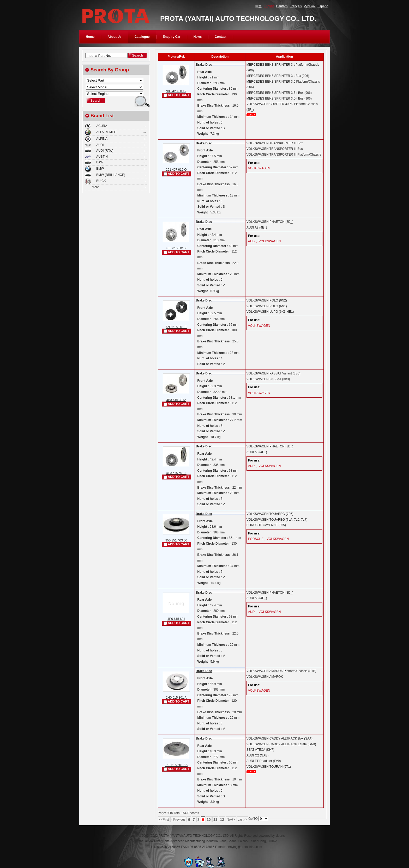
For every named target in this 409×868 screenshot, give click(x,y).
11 (215, 820)
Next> (231, 820)
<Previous (178, 820)
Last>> (242, 820)
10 (209, 820)
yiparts (280, 836)
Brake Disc (204, 65)
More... (251, 115)
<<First (164, 820)
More (95, 187)
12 (222, 820)
